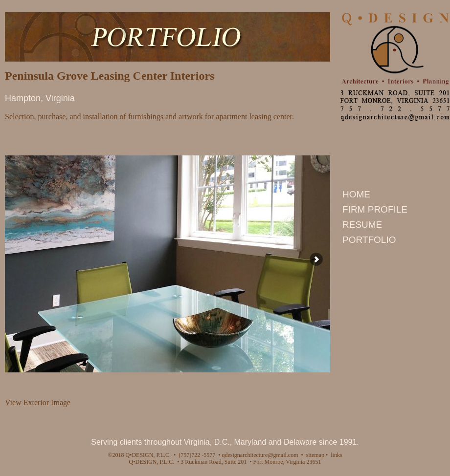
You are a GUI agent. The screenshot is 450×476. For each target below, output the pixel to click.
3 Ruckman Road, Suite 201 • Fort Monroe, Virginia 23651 (250, 462)
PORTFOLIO (369, 240)
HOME (356, 194)
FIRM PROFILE (375, 209)
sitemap (315, 455)
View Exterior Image (38, 402)
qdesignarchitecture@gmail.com (260, 455)
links (336, 455)
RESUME (362, 225)
